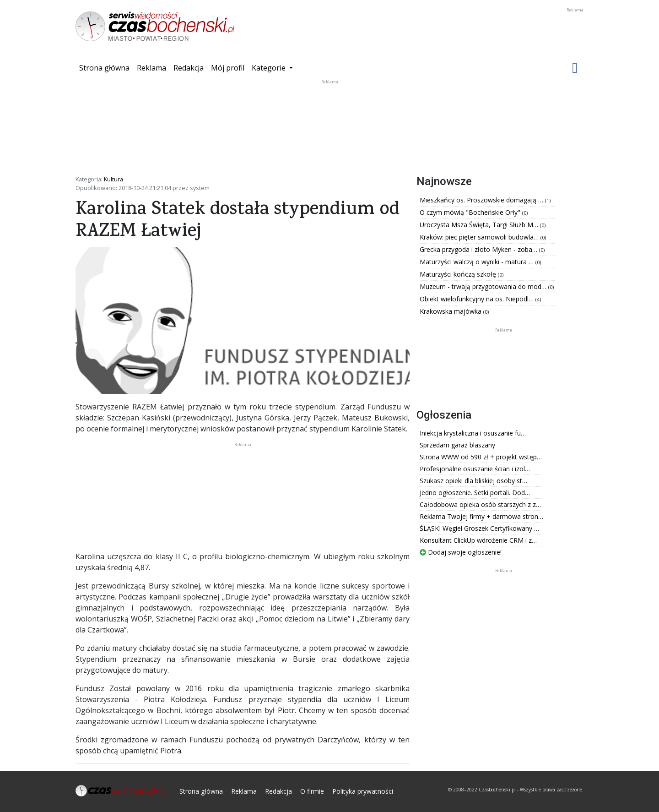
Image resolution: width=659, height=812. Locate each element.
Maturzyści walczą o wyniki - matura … (478, 262)
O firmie (312, 791)
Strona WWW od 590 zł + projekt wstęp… (481, 457)
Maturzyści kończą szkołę (459, 274)
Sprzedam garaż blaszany (457, 445)
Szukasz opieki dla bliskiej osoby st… (473, 481)
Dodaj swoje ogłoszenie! (461, 552)
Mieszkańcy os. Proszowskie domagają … (482, 200)
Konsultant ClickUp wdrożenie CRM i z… (478, 540)
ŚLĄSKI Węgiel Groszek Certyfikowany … (479, 528)
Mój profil (228, 68)
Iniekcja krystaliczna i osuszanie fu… (473, 433)
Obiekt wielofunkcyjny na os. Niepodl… (478, 299)
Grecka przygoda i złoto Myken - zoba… (479, 249)
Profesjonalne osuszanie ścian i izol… (475, 469)
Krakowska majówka (451, 311)
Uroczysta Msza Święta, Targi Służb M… (480, 225)
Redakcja (189, 68)
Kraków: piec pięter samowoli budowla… (480, 237)
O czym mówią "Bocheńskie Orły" (471, 212)
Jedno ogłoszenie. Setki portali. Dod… (475, 493)
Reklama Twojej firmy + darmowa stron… (481, 516)
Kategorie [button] (270, 68)
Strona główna (106, 67)
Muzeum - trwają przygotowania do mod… (484, 286)
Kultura (113, 179)
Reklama (151, 68)
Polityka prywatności (363, 791)
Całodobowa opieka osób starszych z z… (480, 504)
